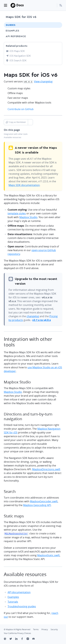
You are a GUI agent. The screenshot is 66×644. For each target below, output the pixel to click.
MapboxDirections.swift (46, 469)
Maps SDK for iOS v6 (21, 17)
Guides (11, 25)
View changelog (43, 81)
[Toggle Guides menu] (57, 25)
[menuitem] (61, 5)
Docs (20, 5)
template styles (17, 213)
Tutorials (13, 601)
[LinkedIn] (18, 639)
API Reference (16, 36)
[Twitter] (12, 639)
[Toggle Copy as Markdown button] (30, 122)
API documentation (19, 592)
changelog (33, 316)
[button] (61, 5)
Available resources (13, 137)
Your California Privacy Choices (17, 633)
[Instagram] (29, 639)
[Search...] (53, 5)
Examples (12, 31)
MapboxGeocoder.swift (44, 501)
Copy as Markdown (16, 122)
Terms (36, 629)
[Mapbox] (13, 5)
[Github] (7, 639)
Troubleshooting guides (22, 606)
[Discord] (35, 639)
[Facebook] (24, 639)
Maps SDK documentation (24, 185)
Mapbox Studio (28, 217)
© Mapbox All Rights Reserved (17, 629)
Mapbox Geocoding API (37, 505)
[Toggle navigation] (6, 5)
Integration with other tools (16, 134)
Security (54, 629)
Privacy (45, 629)
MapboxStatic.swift (48, 555)
